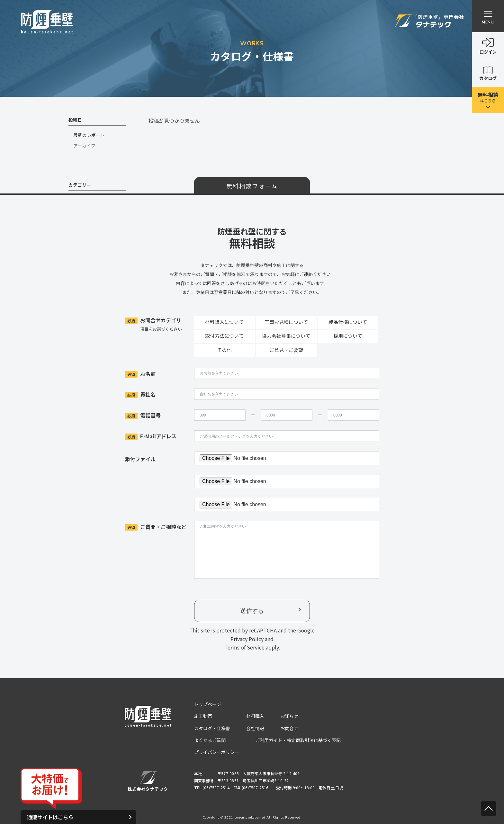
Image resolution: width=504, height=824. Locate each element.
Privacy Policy (247, 639)
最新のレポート (89, 135)
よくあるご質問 (210, 740)
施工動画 (203, 716)
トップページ (208, 704)
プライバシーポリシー (217, 752)
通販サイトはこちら (79, 817)
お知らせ (289, 716)
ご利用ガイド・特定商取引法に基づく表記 (298, 740)
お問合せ (289, 728)
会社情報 (255, 728)
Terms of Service (244, 647)
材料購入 (255, 716)
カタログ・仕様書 (212, 728)
